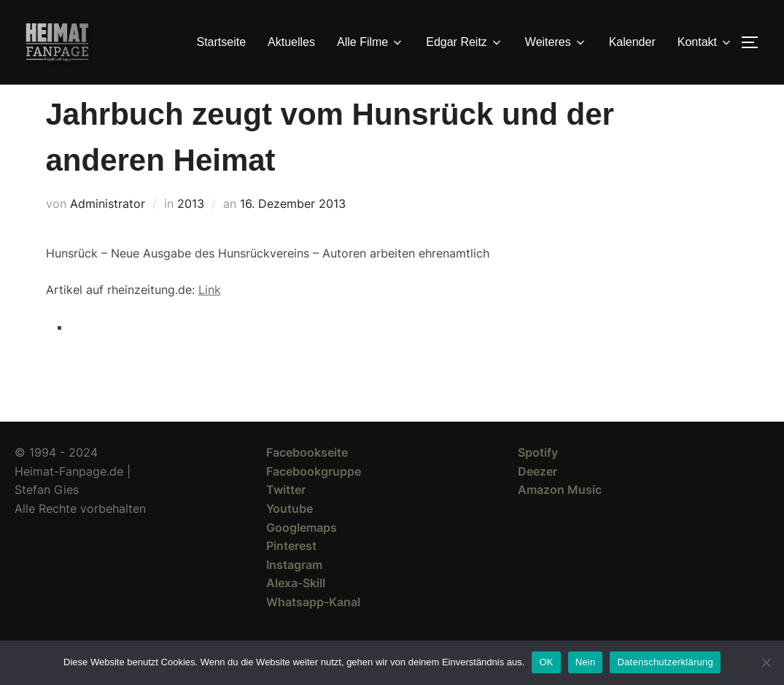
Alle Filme (370, 42)
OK (546, 662)
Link (210, 316)
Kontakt (705, 42)
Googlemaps (302, 554)
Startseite (222, 42)
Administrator (108, 230)
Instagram (294, 591)
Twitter (286, 516)
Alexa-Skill (296, 609)
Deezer (537, 498)
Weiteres (556, 42)
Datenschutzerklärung (665, 662)
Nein (586, 662)
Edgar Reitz (465, 42)
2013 (191, 230)
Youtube (290, 535)
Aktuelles (291, 42)
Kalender (632, 42)
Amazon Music (560, 516)
